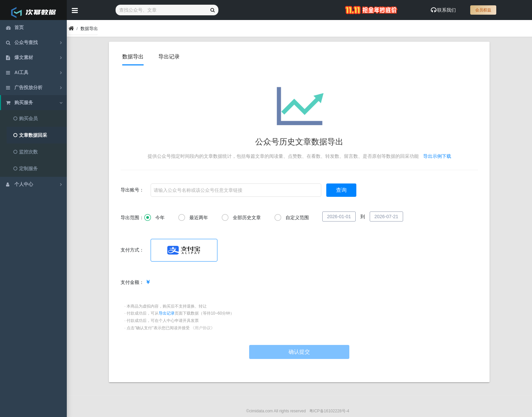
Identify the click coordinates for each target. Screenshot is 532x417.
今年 (155, 218)
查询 (342, 190)
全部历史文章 (241, 218)
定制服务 (26, 168)
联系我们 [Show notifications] (443, 10)
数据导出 (133, 57)
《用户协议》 (203, 328)
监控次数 (26, 152)
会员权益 (483, 10)
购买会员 (26, 118)
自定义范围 (292, 218)
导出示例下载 (437, 156)
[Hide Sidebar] (75, 10)
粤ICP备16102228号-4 (329, 411)
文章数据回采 (30, 135)
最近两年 (193, 218)
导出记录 (169, 57)
